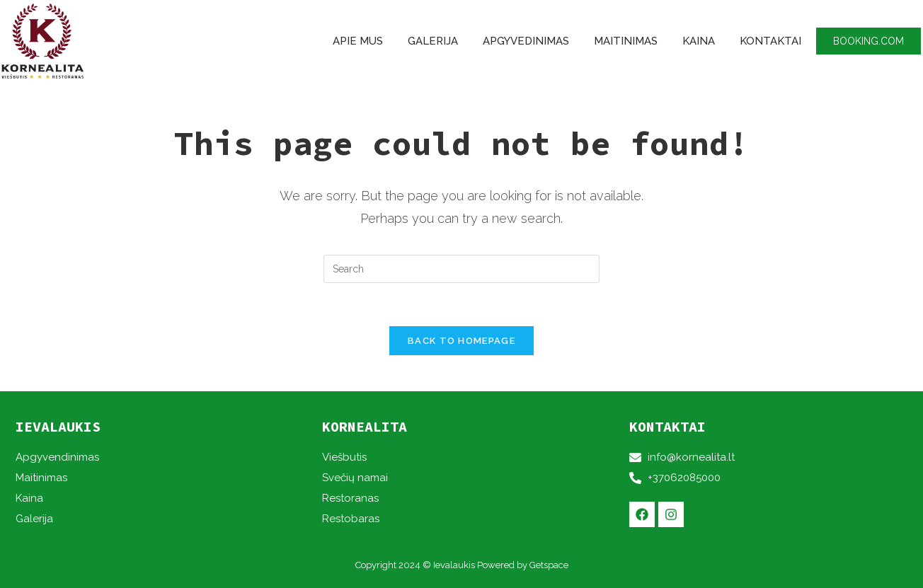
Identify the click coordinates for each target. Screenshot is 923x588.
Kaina (699, 41)
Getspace (549, 565)
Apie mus (358, 41)
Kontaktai (770, 41)
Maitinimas (626, 41)
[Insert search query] (461, 269)
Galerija (433, 41)
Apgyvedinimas (526, 41)
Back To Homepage (461, 341)
